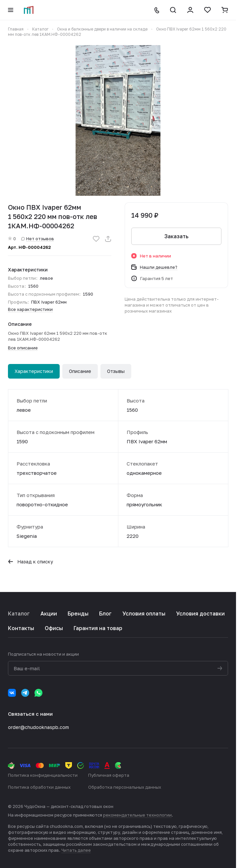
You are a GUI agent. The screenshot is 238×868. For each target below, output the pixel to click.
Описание (80, 371)
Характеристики (34, 371)
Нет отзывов (38, 239)
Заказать (177, 236)
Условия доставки (200, 614)
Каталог (19, 614)
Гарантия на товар (98, 628)
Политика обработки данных (39, 787)
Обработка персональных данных (125, 787)
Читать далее (76, 850)
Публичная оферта (109, 775)
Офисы (54, 628)
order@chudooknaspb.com (38, 727)
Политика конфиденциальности (43, 775)
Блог (105, 614)
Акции (49, 614)
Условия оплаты (144, 614)
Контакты (21, 628)
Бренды (78, 614)
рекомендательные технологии (137, 815)
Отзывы (116, 371)
